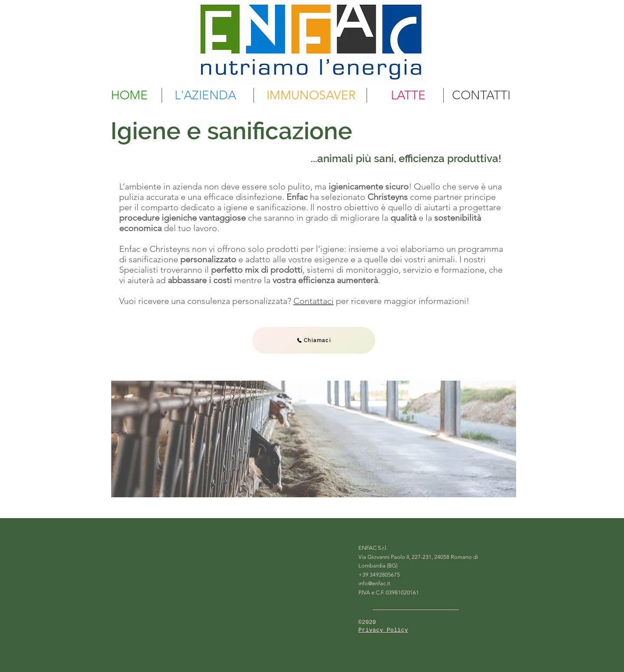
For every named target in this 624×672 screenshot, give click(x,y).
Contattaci (314, 301)
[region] (314, 439)
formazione (463, 270)
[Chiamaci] (314, 340)
